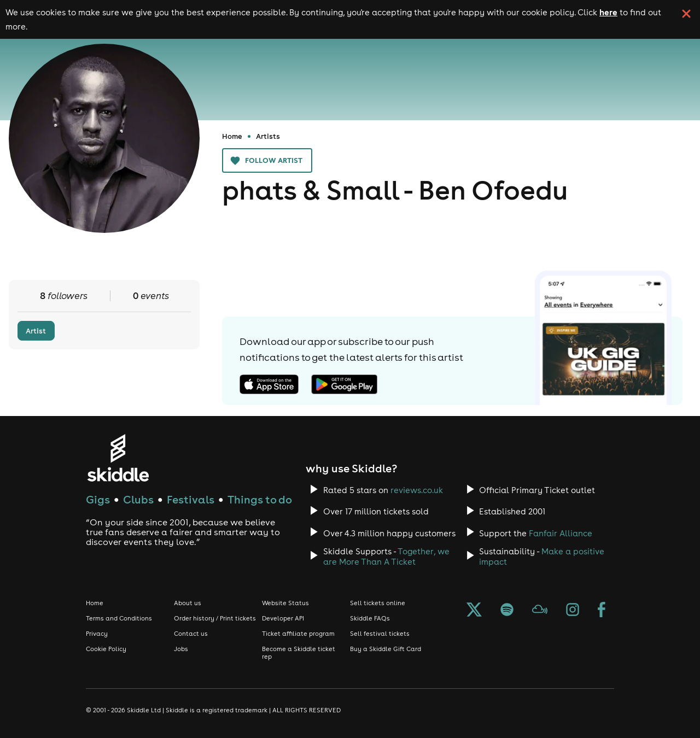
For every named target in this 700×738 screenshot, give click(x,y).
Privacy (97, 634)
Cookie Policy (106, 649)
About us (188, 603)
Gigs (98, 499)
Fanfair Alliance (561, 533)
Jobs (181, 649)
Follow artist (267, 160)
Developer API (283, 618)
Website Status (285, 603)
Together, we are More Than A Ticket (386, 557)
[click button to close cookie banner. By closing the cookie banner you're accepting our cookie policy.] (686, 14)
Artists (268, 136)
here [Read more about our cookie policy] (608, 12)
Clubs (138, 499)
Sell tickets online (378, 603)
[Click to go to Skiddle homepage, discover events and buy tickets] (118, 458)
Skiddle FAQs (370, 618)
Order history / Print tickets (215, 618)
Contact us (191, 634)
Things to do (260, 499)
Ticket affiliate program (298, 634)
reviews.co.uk (417, 490)
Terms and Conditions (119, 618)
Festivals (191, 499)
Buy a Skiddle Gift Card (386, 649)
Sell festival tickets (380, 634)
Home (232, 136)
